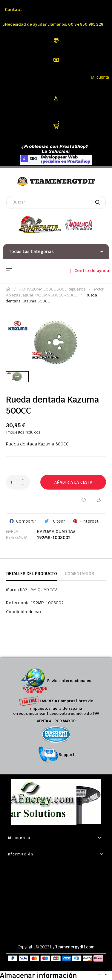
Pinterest (89, 521)
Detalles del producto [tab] (32, 574)
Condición (17, 612)
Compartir (26, 521)
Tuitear (58, 521)
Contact (13, 10)
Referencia (17, 538)
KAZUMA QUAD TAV (56, 532)
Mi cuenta (100, 77)
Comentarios (79, 574)
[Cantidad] (18, 482)
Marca (12, 532)
